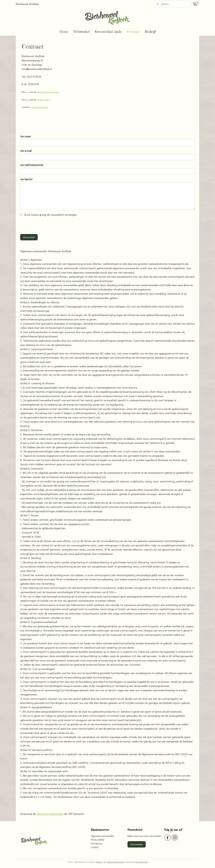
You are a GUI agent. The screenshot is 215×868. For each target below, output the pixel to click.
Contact (133, 32)
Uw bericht (26, 179)
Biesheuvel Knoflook (27, 4)
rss (105, 862)
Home (64, 32)
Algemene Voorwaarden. (48, 92)
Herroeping (96, 843)
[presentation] (45, 225)
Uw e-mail (26, 151)
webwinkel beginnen (116, 862)
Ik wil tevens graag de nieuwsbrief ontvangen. (51, 215)
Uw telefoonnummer (32, 165)
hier (27, 92)
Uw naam (26, 136)
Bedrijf (150, 32)
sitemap (99, 862)
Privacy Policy (44, 100)
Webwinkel (82, 32)
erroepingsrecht (40, 107)
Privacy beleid (97, 840)
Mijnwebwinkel (141, 862)
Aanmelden (137, 844)
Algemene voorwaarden (50, 814)
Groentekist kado (108, 32)
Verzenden (29, 237)
